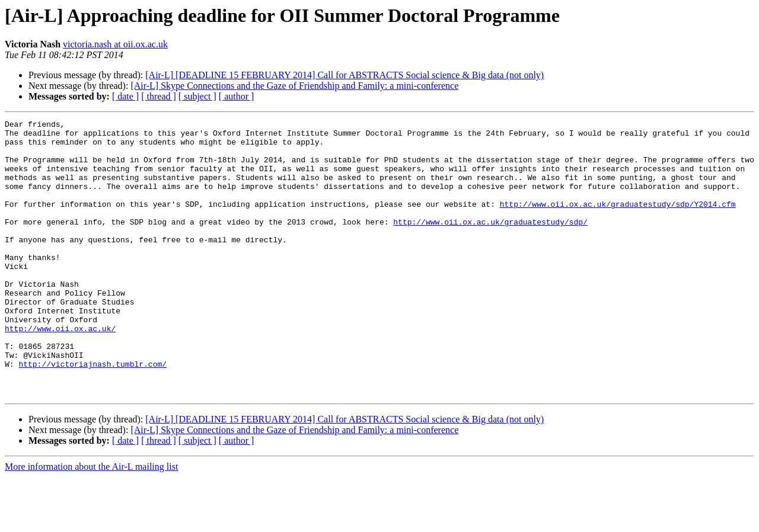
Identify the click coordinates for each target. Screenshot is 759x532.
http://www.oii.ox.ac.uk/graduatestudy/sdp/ (490, 243)
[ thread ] (159, 96)
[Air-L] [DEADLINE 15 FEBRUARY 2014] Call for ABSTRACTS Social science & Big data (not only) (345, 75)
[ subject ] (197, 96)
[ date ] (125, 96)
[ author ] (237, 96)
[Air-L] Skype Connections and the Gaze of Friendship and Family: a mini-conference (294, 86)
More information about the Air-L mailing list (91, 522)
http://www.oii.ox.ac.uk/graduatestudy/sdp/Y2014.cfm (618, 222)
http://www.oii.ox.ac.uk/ (60, 371)
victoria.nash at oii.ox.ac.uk (115, 44)
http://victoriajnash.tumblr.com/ (93, 414)
